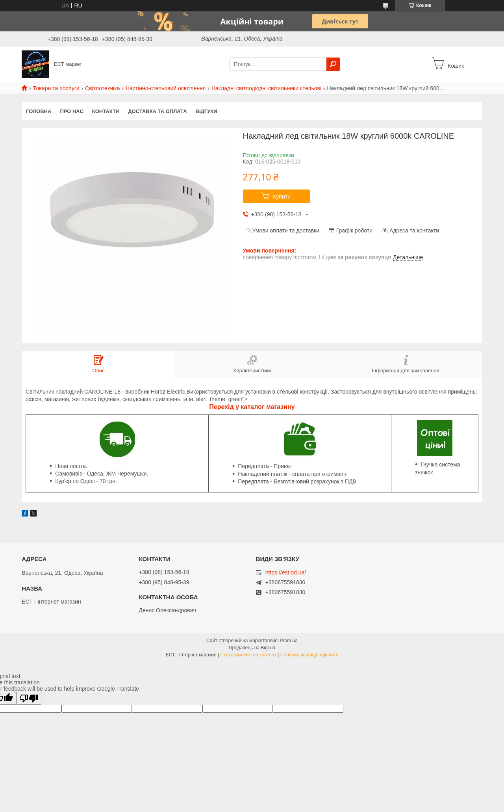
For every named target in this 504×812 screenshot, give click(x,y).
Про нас (71, 111)
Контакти (106, 111)
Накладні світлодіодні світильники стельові (266, 88)
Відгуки (207, 111)
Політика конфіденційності (309, 655)
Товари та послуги (56, 88)
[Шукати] (333, 64)
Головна (39, 111)
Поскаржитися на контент (248, 655)
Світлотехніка (102, 88)
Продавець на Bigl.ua (252, 648)
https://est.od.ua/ (286, 572)
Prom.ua (289, 641)
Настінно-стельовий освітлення (166, 88)
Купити (282, 197)
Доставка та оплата (157, 111)
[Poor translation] (29, 698)
